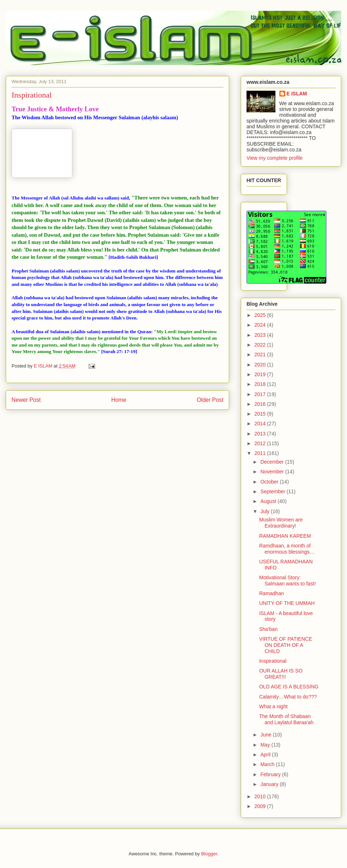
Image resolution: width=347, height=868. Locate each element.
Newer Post (26, 400)
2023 (261, 335)
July (265, 511)
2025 (261, 315)
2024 (261, 325)
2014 (261, 424)
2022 (261, 345)
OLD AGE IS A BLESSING (289, 687)
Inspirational (273, 661)
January (270, 784)
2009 (261, 806)
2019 (261, 374)
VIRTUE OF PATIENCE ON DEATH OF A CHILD (286, 645)
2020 (261, 365)
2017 (261, 394)
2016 (261, 404)
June (266, 735)
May (266, 745)
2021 (261, 354)
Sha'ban (268, 629)
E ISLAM (297, 94)
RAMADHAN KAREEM (285, 536)
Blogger (209, 854)
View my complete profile (275, 158)
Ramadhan (272, 593)
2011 (261, 453)
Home (119, 400)
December (273, 462)
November (273, 472)
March (268, 764)
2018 (261, 384)
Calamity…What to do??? (288, 697)
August (269, 501)
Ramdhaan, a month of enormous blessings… (287, 549)
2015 (261, 414)
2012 (261, 443)
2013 (261, 434)
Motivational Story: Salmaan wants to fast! (288, 581)
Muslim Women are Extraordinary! (281, 523)
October (270, 482)
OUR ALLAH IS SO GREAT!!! (281, 674)
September (273, 491)
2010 (261, 796)
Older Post (210, 400)
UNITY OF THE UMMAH (287, 603)
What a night (273, 706)
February (271, 774)
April (266, 755)
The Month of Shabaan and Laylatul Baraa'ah (286, 719)
